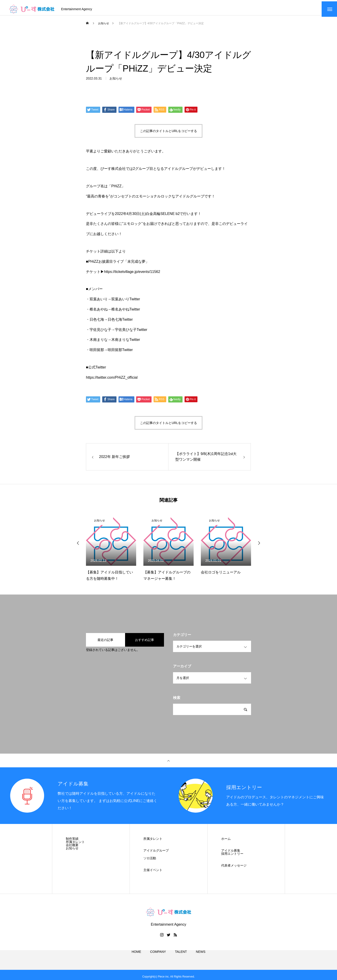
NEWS (201, 960)
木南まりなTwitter (126, 342)
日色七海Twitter (120, 322)
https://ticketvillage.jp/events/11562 (132, 274)
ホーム (226, 841)
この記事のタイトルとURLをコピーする (168, 134)
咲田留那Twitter (120, 353)
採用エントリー (232, 856)
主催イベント (153, 873)
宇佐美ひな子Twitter (131, 332)
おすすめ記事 (145, 643)
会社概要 (72, 848)
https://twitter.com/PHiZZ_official (112, 380)
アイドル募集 (231, 853)
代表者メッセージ (234, 868)
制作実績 (72, 841)
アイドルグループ (156, 853)
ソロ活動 (150, 861)
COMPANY (158, 960)
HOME (136, 960)
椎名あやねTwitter (126, 312)
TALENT (181, 960)
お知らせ (116, 84)
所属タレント (75, 845)
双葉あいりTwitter (126, 302)
